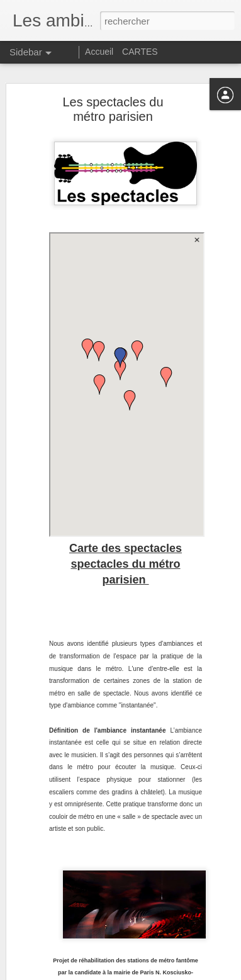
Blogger (166, 973)
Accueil (99, 52)
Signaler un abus (207, 973)
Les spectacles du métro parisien (113, 107)
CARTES (140, 52)
